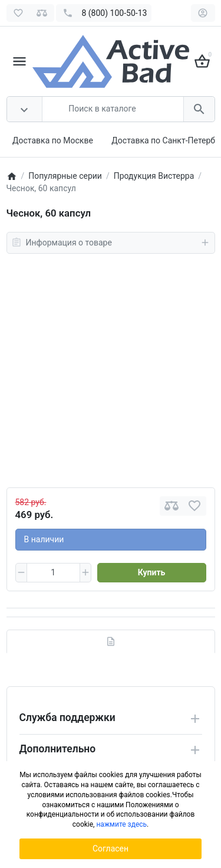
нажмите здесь (121, 824)
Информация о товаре (111, 243)
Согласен (111, 849)
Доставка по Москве (53, 140)
